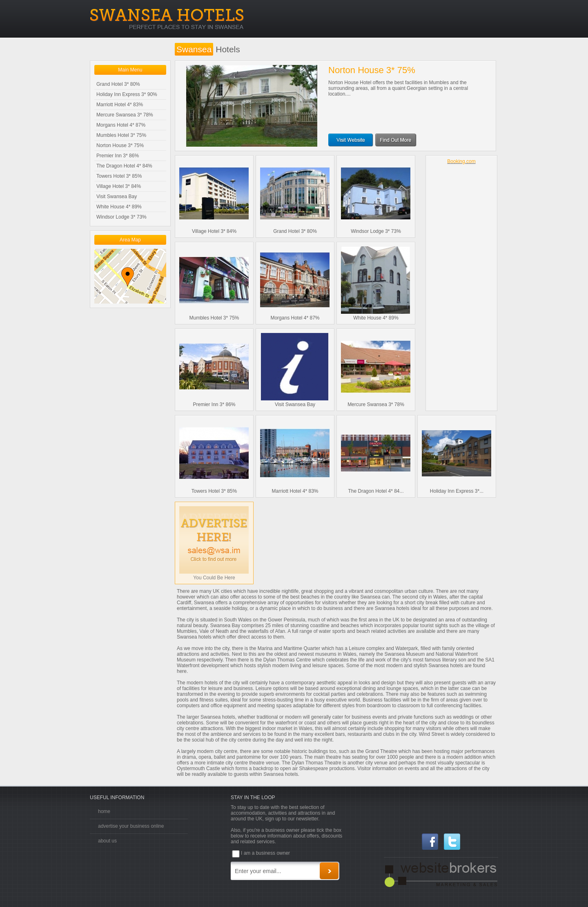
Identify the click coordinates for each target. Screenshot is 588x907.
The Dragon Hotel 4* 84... (376, 491)
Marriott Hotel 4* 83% (120, 105)
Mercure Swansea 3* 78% (125, 115)
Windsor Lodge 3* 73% (121, 217)
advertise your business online (131, 826)
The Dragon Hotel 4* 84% (124, 166)
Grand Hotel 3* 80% (118, 84)
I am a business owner (265, 853)
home (104, 811)
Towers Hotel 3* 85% (119, 176)
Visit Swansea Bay (117, 197)
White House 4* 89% (119, 207)
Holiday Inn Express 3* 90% (127, 94)
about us (107, 841)
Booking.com (461, 161)
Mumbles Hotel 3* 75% (121, 135)
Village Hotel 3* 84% (119, 186)
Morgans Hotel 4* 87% (121, 125)
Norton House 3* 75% (120, 145)
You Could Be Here (214, 578)
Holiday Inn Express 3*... (457, 491)
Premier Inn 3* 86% (118, 156)
